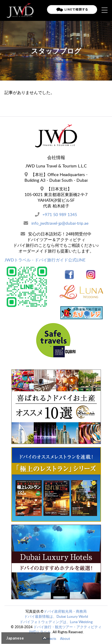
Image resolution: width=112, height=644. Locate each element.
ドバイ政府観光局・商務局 (65, 611)
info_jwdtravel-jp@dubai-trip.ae (60, 223)
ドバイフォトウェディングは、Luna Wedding (56, 622)
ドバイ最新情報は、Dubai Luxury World (56, 616)
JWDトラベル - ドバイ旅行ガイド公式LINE (45, 260)
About (65, 638)
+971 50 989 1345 (60, 214)
